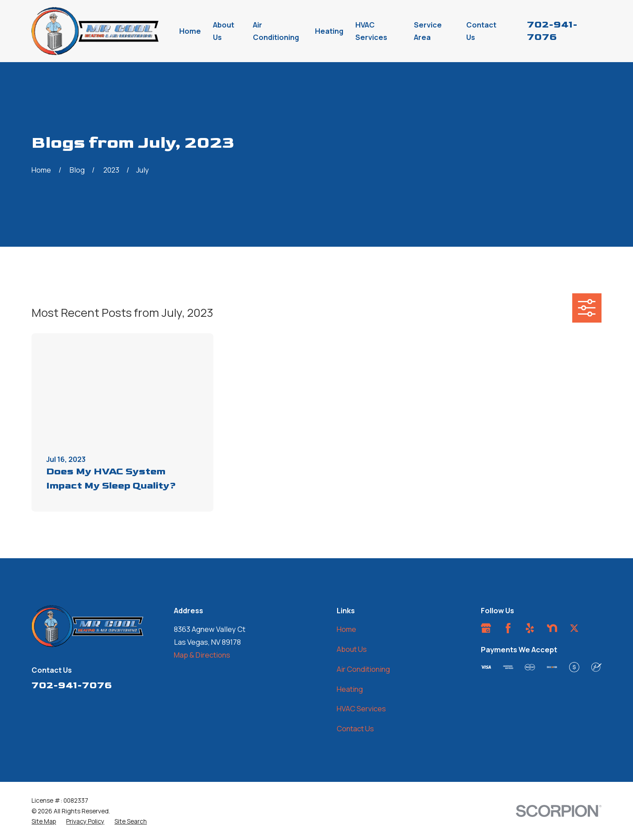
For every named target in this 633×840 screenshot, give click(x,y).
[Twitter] (574, 628)
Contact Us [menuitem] (481, 31)
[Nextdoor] (552, 628)
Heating (350, 689)
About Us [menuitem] (224, 31)
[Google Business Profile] (486, 628)
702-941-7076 (72, 685)
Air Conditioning (363, 669)
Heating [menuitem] (329, 31)
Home (346, 629)
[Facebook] (508, 628)
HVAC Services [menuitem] (371, 31)
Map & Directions (202, 655)
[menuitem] (44, 821)
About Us (352, 649)
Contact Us (355, 729)
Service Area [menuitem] (428, 31)
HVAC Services (361, 709)
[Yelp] (530, 628)
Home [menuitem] (190, 31)
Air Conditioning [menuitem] (276, 31)
